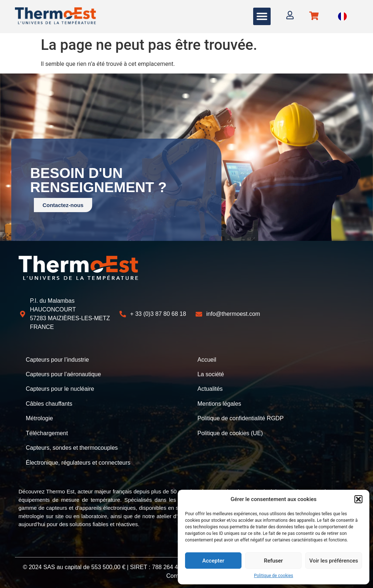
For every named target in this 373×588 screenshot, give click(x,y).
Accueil (207, 360)
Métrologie (40, 418)
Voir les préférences (334, 561)
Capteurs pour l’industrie (57, 360)
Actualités (210, 389)
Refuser (273, 561)
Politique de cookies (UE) (230, 432)
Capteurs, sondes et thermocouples (72, 447)
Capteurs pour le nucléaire (60, 389)
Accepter (213, 561)
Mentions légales (219, 403)
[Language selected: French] (342, 17)
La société (211, 374)
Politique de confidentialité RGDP (241, 418)
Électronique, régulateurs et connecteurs (78, 462)
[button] (358, 499)
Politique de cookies (273, 576)
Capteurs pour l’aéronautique (63, 374)
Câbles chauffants (49, 403)
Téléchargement (47, 432)
